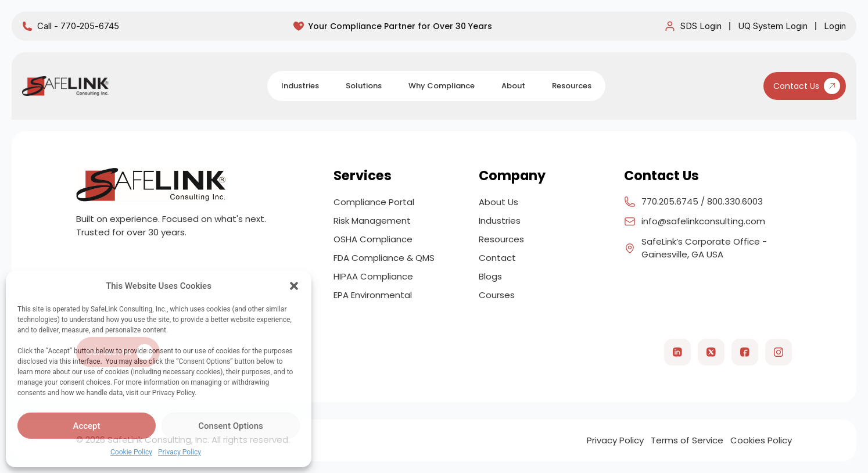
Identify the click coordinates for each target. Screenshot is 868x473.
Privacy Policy (180, 452)
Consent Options (231, 426)
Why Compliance (442, 86)
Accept (86, 426)
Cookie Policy (131, 452)
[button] (294, 286)
